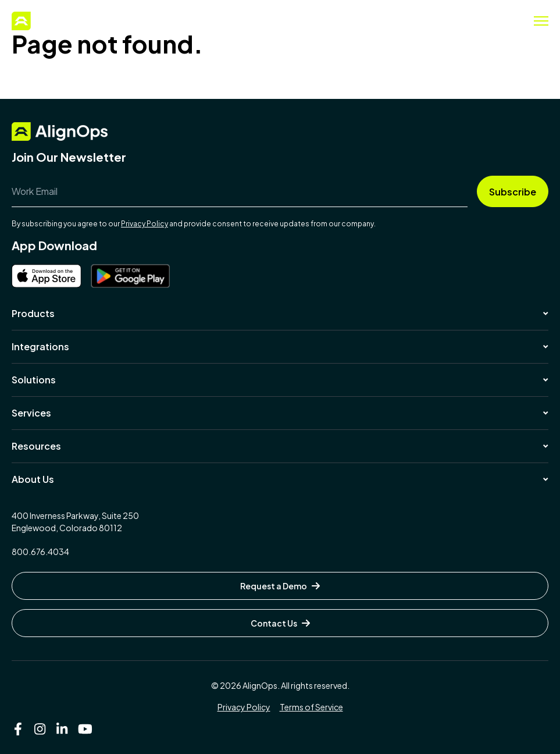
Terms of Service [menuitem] (311, 707)
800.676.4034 (40, 552)
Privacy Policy (145, 224)
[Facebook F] (18, 729)
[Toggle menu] (541, 21)
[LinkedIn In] (62, 729)
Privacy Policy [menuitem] (244, 707)
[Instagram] (40, 729)
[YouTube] (84, 729)
